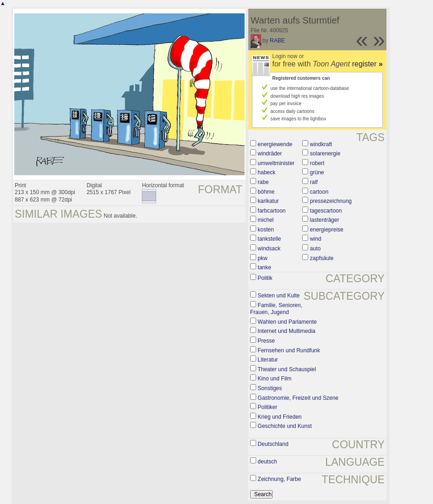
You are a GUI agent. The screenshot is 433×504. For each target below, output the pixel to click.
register (367, 64)
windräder (270, 154)
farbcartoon (272, 211)
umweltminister (276, 163)
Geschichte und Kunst (284, 426)
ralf (314, 182)
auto (315, 249)
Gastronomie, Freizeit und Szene (298, 398)
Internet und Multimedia (286, 331)
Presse (266, 341)
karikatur (268, 201)
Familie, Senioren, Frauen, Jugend (276, 309)
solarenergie (325, 154)
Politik (265, 278)
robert (317, 163)
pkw (262, 258)
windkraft (321, 144)
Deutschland (273, 444)
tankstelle (269, 239)
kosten (266, 230)
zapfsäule (322, 258)
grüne (317, 172)
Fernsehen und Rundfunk (289, 350)
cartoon (319, 192)
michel (266, 220)
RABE (278, 41)
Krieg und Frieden (279, 417)
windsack (269, 249)
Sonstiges (270, 388)
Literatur (268, 360)
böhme (266, 192)
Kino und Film (274, 379)
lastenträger (325, 220)
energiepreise (327, 230)
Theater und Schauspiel (287, 369)
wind (316, 239)
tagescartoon (326, 211)
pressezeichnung (331, 201)
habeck (266, 172)
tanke (264, 267)
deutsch (267, 462)
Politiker (267, 407)
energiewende (275, 144)
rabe (263, 182)
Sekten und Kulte (278, 296)
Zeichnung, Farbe (279, 479)
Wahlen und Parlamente (287, 322)
